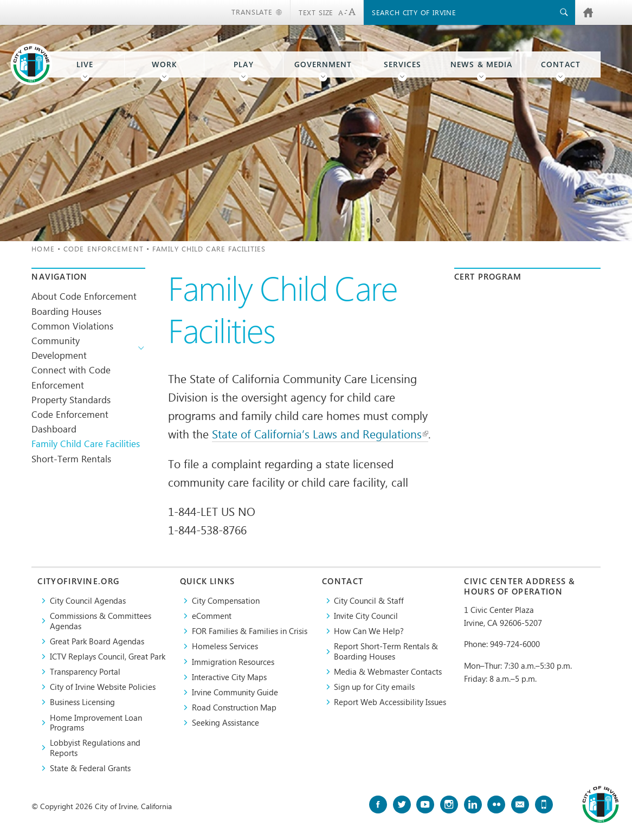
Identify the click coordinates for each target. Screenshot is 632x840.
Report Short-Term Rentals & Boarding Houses (386, 651)
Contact (560, 64)
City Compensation (226, 600)
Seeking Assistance (225, 722)
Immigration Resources (233, 662)
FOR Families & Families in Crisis (250, 631)
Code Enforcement (104, 248)
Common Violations (72, 326)
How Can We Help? (369, 631)
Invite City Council (366, 616)
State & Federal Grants (90, 768)
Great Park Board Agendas (97, 641)
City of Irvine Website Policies (103, 687)
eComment (212, 616)
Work (165, 64)
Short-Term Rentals (71, 458)
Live (85, 64)
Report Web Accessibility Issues (390, 702)
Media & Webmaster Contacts (388, 671)
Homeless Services (225, 646)
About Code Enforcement (84, 296)
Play (243, 64)
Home (43, 248)
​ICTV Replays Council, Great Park (108, 656)
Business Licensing (82, 702)
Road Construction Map (234, 707)
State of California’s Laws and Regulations (320, 434)
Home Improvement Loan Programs (96, 723)
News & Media (481, 64)
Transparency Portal (85, 671)
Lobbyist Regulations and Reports (95, 748)
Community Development (59, 348)
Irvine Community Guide (235, 692)
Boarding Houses (66, 311)
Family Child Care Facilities (86, 443)
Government (323, 64)
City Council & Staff (369, 600)
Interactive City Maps (229, 677)
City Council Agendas (88, 600)
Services (402, 64)
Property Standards (71, 399)
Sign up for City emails (374, 687)
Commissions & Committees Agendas (101, 621)
